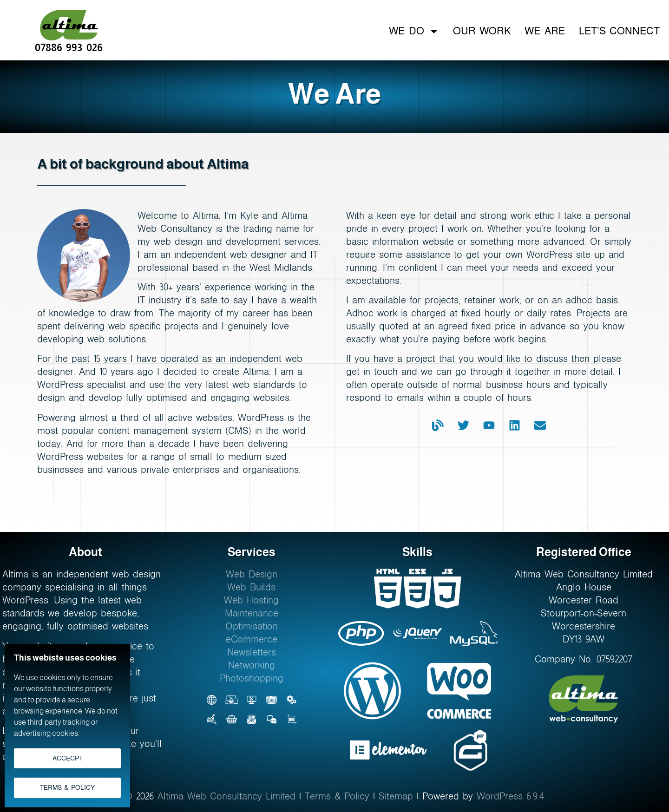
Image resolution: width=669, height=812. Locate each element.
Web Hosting (251, 600)
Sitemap (396, 796)
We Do (414, 31)
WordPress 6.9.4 (511, 796)
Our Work (482, 30)
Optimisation (252, 626)
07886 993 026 (69, 47)
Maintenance (252, 613)
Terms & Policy (337, 796)
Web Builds (251, 587)
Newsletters (252, 652)
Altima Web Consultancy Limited (226, 796)
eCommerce (252, 639)
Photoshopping (252, 678)
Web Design (252, 574)
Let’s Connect (619, 30)
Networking (252, 665)
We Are (544, 30)
